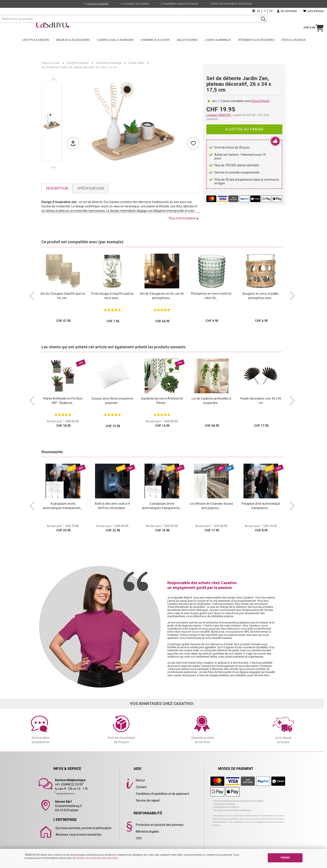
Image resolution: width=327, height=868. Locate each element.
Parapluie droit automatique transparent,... (261, 506)
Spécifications (91, 188)
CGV (139, 838)
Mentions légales (147, 832)
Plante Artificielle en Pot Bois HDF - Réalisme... (63, 401)
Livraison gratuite (98, 4)
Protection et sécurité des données (160, 825)
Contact (141, 787)
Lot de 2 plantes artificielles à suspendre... (211, 401)
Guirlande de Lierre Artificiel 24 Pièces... (162, 401)
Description (57, 188)
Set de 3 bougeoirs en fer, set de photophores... (162, 296)
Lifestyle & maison (36, 45)
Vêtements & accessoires (256, 45)
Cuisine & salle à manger (115, 45)
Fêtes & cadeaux (294, 45)
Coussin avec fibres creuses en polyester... (112, 401)
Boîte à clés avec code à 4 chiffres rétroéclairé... (112, 506)
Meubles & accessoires (73, 45)
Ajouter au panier (244, 129)
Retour (140, 780)
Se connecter (287, 11)
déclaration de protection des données (95, 858)
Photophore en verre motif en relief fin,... (211, 296)
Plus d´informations (184, 218)
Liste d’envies (314, 11)
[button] (54, 79)
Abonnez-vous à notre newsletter (79, 835)
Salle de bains (187, 45)
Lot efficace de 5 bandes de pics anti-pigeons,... (211, 506)
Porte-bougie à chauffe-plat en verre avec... (112, 296)
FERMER (285, 858)
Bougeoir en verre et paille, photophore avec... (261, 296)
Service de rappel (148, 800)
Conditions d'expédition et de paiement (163, 794)
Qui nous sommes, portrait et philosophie (84, 828)
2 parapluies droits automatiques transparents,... (162, 506)
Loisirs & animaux (218, 45)
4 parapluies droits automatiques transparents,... (63, 506)
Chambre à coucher (155, 45)
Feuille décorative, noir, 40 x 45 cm (261, 401)
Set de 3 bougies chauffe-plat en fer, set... (63, 296)
